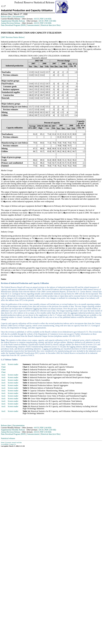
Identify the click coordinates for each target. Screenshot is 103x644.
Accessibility (5, 444)
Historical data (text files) (51, 25)
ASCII (36, 19)
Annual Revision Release (11, 23)
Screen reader (13, 364)
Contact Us (13, 444)
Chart (3, 367)
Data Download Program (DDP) (13, 25)
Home (3, 443)
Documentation (19, 17)
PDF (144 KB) (46, 19)
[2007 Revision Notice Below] (13, 37)
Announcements (33, 25)
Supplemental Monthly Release (13, 21)
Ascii (3, 364)
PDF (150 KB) (46, 23)
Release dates (6, 17)
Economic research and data (14, 443)
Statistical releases (8, 438)
